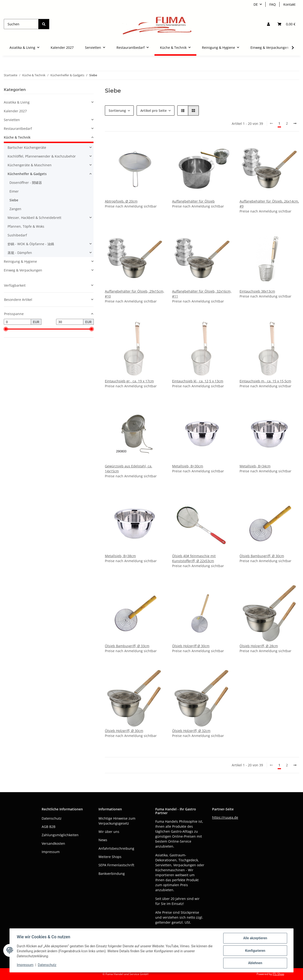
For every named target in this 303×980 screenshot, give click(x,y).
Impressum (26, 965)
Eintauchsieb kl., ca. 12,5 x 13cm (198, 381)
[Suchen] (21, 24)
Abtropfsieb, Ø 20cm (121, 201)
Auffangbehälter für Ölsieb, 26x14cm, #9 (269, 204)
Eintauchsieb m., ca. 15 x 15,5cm (265, 381)
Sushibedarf (17, 235)
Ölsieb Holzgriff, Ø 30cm (124, 731)
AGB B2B (49, 827)
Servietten (12, 120)
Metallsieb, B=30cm (188, 466)
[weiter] (295, 123)
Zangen (15, 209)
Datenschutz (48, 965)
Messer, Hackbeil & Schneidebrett (34, 218)
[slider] (6, 329)
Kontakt (289, 4)
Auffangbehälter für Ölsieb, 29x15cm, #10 (135, 294)
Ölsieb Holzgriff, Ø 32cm (191, 731)
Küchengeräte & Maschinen (30, 165)
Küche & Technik (17, 137)
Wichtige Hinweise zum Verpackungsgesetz (117, 821)
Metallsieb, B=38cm (120, 556)
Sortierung (117, 111)
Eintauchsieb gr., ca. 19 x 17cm (129, 381)
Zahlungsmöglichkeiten (60, 835)
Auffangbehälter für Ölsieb (193, 201)
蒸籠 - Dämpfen (20, 253)
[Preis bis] (70, 322)
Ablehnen (255, 963)
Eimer (14, 191)
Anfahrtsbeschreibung (116, 848)
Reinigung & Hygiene (20, 261)
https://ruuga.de (225, 817)
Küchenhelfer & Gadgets (27, 174)
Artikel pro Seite (154, 111)
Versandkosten (53, 843)
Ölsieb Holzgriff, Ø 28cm (259, 646)
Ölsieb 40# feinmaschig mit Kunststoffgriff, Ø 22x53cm (194, 558)
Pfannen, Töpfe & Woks (26, 226)
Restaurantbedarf (18, 129)
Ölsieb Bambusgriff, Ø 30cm (262, 556)
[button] (268, 24)
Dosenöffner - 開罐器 (26, 183)
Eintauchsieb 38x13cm (257, 291)
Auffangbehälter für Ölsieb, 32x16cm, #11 (202, 294)
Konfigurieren (255, 951)
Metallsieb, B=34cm (255, 466)
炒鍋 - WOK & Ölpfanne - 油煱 (31, 244)
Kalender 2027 (15, 111)
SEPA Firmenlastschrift (116, 865)
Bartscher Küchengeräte (27, 147)
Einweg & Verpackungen (23, 270)
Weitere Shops (110, 857)
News (103, 840)
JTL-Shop (278, 974)
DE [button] (256, 4)
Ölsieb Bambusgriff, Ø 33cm (127, 646)
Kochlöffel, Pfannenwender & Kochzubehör (42, 156)
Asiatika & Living (17, 102)
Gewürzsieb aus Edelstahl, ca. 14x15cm (129, 469)
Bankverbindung (112, 874)
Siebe (14, 200)
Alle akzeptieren (255, 939)
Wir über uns (109, 832)
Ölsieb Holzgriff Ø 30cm (191, 646)
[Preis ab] (17, 322)
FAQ (273, 4)
